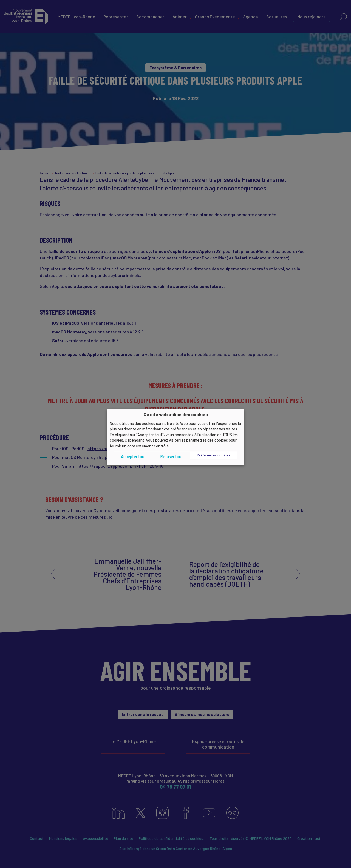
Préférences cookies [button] (214, 455)
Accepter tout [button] (133, 456)
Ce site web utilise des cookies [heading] (176, 414)
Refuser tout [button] (172, 456)
